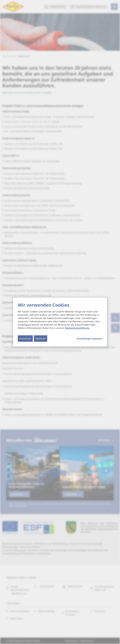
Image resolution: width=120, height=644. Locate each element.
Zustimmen (25, 339)
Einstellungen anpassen (89, 339)
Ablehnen (41, 339)
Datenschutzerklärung (77, 328)
